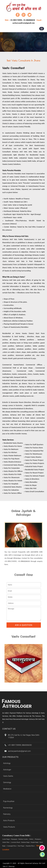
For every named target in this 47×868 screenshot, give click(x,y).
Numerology (8, 808)
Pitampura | (38, 839)
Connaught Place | (12, 846)
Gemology (7, 782)
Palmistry (7, 814)
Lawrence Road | (16, 842)
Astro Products (9, 821)
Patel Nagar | (22, 846)
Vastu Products (9, 827)
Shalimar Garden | (24, 839)
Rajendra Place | (31, 846)
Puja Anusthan (9, 801)
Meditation (7, 789)
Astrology (7, 763)
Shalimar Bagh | (26, 842)
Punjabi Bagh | (35, 842)
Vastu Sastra (8, 776)
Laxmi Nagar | (7, 839)
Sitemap (12, 866)
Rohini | (32, 839)
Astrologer (7, 770)
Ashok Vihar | (7, 842)
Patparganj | (14, 839)
